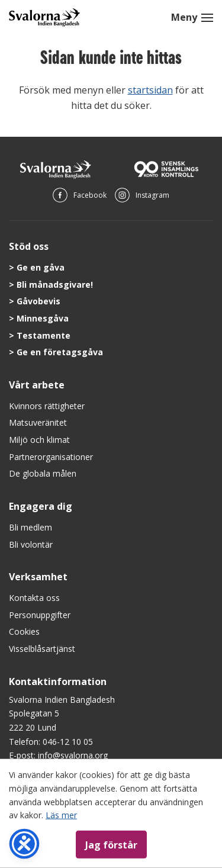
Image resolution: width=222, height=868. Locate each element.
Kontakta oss (34, 598)
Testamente (44, 335)
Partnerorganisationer (51, 457)
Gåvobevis (38, 301)
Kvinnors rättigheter (47, 406)
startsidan (150, 90)
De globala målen (43, 473)
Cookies (24, 631)
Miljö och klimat (39, 440)
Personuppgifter (40, 615)
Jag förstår (111, 844)
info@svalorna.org (73, 755)
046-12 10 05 (68, 742)
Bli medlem (30, 527)
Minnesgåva (43, 318)
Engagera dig (41, 506)
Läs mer (61, 815)
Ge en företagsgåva (60, 352)
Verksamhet (38, 577)
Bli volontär (31, 544)
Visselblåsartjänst (42, 649)
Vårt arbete (37, 385)
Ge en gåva (41, 267)
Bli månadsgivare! (55, 284)
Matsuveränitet (38, 422)
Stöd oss (29, 246)
